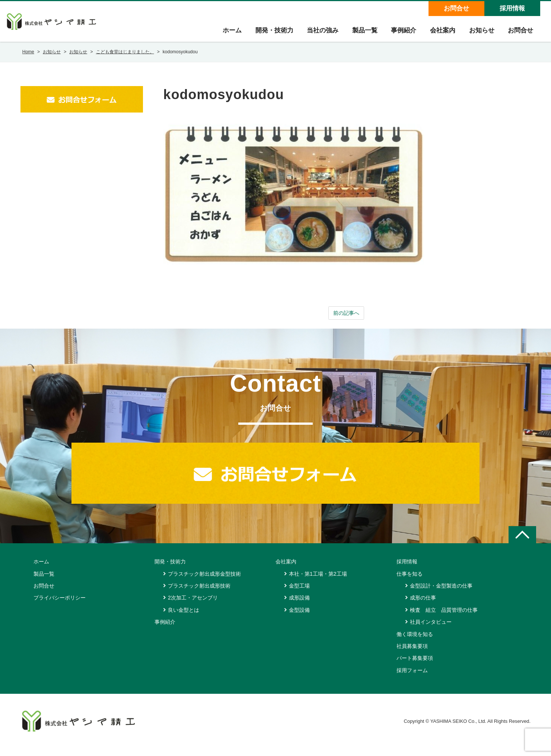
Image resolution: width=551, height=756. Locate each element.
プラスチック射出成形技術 (199, 594)
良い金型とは (184, 618)
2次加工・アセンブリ (193, 605)
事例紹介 (399, 34)
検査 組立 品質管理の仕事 (444, 618)
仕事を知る (410, 582)
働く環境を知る (415, 642)
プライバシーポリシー (60, 605)
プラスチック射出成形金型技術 (204, 582)
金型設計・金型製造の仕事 (441, 594)
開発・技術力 (265, 34)
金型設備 (299, 618)
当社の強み (315, 34)
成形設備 (299, 605)
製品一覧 (359, 34)
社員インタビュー (431, 630)
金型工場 (299, 594)
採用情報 (512, 8)
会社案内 (439, 34)
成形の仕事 (423, 605)
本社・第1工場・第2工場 (318, 582)
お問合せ (456, 8)
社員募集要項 (412, 654)
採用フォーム (412, 678)
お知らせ (479, 34)
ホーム (222, 34)
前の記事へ (346, 320)
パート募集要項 (415, 666)
